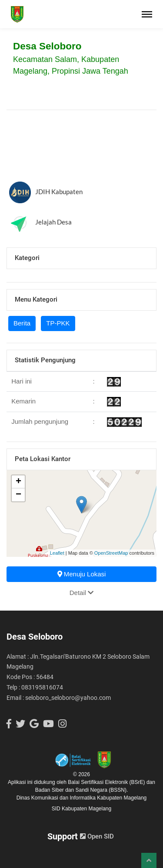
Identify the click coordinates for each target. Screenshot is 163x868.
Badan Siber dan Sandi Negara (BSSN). (81, 790)
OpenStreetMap (111, 553)
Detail (82, 593)
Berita (22, 323)
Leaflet (57, 553)
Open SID (97, 836)
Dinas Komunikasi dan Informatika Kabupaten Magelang (82, 798)
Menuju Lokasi (82, 574)
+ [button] (18, 482)
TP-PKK (58, 323)
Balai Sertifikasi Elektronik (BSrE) (107, 782)
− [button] (18, 495)
